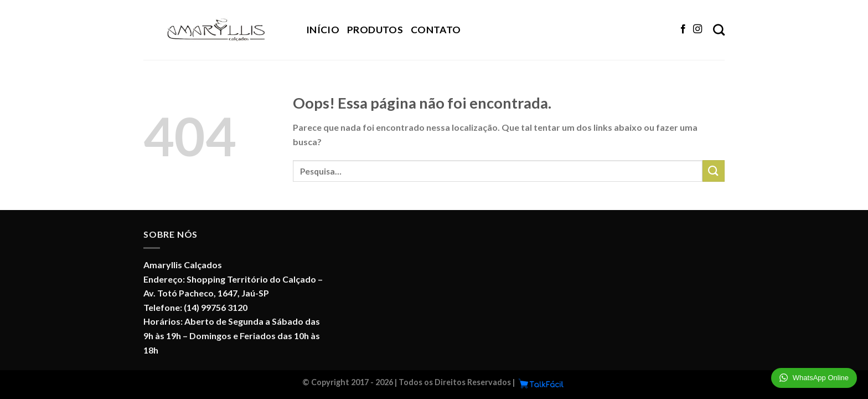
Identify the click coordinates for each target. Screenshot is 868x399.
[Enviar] (714, 171)
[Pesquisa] (719, 30)
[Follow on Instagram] (697, 29)
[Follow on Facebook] (683, 29)
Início (323, 30)
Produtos (375, 30)
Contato (436, 30)
